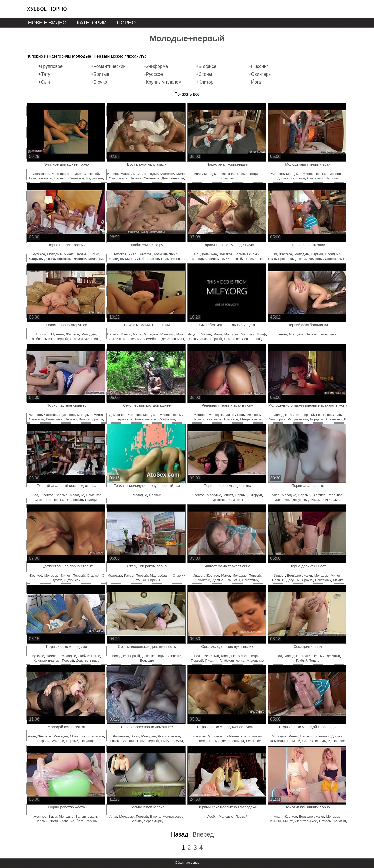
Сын (336, 500)
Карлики (324, 500)
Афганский (333, 419)
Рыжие (166, 741)
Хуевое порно (47, 9)
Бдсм (53, 816)
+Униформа (156, 66)
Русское (39, 254)
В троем (44, 741)
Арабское (125, 419)
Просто (42, 334)
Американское (145, 419)
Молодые (74, 174)
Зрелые (62, 495)
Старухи (36, 259)
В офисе (319, 495)
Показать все (187, 94)
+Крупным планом (163, 82)
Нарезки (227, 174)
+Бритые (100, 74)
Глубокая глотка (232, 660)
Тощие (255, 174)
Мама (137, 174)
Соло (272, 259)
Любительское (148, 259)
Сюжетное (42, 500)
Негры (254, 656)
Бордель (317, 419)
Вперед (203, 834)
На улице (88, 741)
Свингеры (36, 419)
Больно (136, 821)
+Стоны (204, 74)
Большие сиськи (166, 254)
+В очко (99, 82)
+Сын (44, 82)
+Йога (255, 82)
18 (222, 259)
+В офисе (206, 66)
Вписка (84, 419)
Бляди (325, 741)
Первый (60, 178)
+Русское (153, 74)
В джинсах (72, 580)
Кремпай (227, 178)
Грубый (302, 660)
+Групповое (51, 66)
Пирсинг (154, 580)
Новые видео (47, 23)
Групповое (67, 415)
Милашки (95, 259)
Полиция (92, 500)
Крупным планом (47, 660)
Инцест (113, 174)
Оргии (95, 254)
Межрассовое (251, 419)
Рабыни (92, 821)
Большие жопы (40, 178)
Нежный (275, 821)
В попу (155, 816)
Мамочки (167, 174)
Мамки (125, 174)
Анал (198, 174)
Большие (147, 660)
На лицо (332, 178)
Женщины (93, 339)
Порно (126, 23)
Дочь (312, 500)
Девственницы (173, 178)
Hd (196, 254)
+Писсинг (258, 66)
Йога (80, 821)
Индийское (95, 178)
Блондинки (333, 254)
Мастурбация (160, 575)
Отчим (338, 580)
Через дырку (154, 821)
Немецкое (94, 495)
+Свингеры (260, 74)
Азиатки (58, 741)
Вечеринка (54, 419)
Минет (307, 174)
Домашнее (41, 174)
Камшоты (298, 178)
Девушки (299, 500)
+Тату (44, 74)
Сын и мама (118, 178)
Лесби (212, 816)
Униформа (167, 419)
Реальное (214, 419)
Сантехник (315, 178)
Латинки (80, 259)
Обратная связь (187, 862)
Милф (181, 174)
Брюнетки (336, 174)
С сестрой (91, 174)
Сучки (178, 741)
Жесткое (58, 174)
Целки (306, 656)
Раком (129, 575)
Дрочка (283, 178)
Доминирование (62, 821)
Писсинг (211, 660)
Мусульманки (297, 419)
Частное (50, 415)
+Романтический (108, 66)
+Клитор (205, 82)
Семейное (76, 178)
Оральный (234, 259)
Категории (92, 23)
